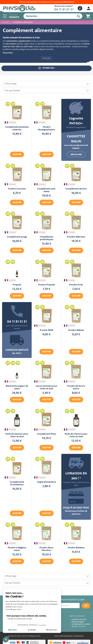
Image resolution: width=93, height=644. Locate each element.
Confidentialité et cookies (81, 624)
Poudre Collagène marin (17, 549)
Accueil (6, 22)
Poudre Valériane (76, 237)
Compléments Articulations (17, 483)
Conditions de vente (79, 619)
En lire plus (46, 58)
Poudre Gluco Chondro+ (46, 549)
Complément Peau (46, 434)
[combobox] (49, 16)
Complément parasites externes (17, 128)
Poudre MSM (46, 330)
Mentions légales (78, 622)
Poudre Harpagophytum (46, 128)
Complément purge (17, 237)
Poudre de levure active (76, 387)
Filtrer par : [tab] (49, 68)
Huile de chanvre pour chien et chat (76, 435)
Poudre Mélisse (76, 330)
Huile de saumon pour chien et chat (17, 435)
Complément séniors (76, 189)
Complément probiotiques (47, 238)
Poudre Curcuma (17, 189)
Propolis (17, 285)
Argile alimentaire (47, 482)
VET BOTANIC (10, 122)
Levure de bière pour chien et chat (47, 387)
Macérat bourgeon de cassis (17, 387)
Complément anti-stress (46, 190)
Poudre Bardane (76, 548)
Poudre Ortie (76, 285)
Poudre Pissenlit (46, 285)
